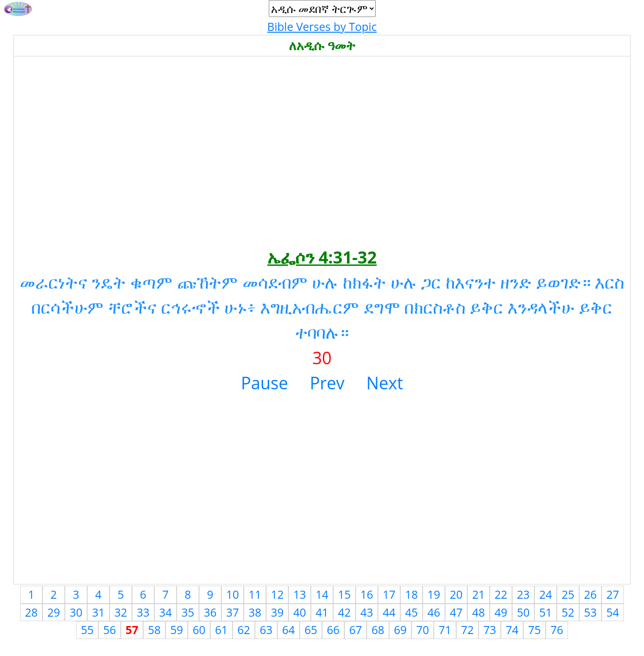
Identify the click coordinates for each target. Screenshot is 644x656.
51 (546, 612)
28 (32, 612)
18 (412, 594)
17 (389, 594)
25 (568, 594)
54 (613, 612)
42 (345, 612)
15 (345, 594)
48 (479, 612)
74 (512, 630)
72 (468, 630)
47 (456, 612)
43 (367, 612)
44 (389, 612)
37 (233, 612)
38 (255, 612)
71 (445, 630)
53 (591, 612)
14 (322, 594)
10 (233, 594)
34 (166, 612)
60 (199, 630)
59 (177, 630)
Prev (327, 383)
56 (110, 630)
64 (289, 630)
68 (378, 630)
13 (300, 594)
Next (385, 383)
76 (557, 630)
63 (266, 630)
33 (143, 612)
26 (591, 594)
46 (434, 612)
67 (356, 630)
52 (568, 612)
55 (87, 630)
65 (311, 630)
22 (501, 594)
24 (546, 594)
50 (523, 612)
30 (76, 612)
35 (188, 612)
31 (99, 612)
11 (255, 594)
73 (490, 630)
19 (434, 594)
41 (322, 612)
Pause (265, 383)
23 (523, 594)
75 (535, 630)
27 (613, 594)
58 (155, 630)
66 (333, 630)
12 (278, 594)
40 (300, 612)
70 (423, 630)
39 (278, 612)
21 (479, 594)
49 (501, 612)
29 (54, 612)
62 (244, 630)
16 (367, 594)
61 (222, 630)
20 (456, 594)
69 (400, 630)
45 (412, 612)
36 (210, 612)
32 (121, 612)
